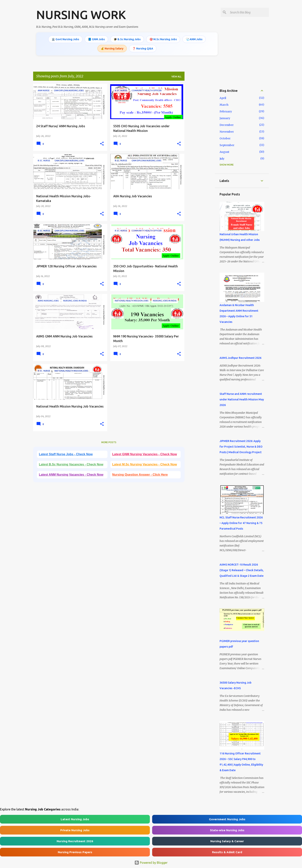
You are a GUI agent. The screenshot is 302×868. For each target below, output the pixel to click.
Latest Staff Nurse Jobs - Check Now (66, 454)
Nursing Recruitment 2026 (75, 841)
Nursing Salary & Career (227, 841)
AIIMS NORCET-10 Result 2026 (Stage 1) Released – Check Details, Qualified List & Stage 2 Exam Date (242, 570)
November (227, 132)
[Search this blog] (249, 12)
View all (176, 77)
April (223, 98)
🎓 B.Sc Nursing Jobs (127, 39)
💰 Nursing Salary (112, 49)
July (222, 159)
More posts (109, 442)
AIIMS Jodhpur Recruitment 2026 (240, 358)
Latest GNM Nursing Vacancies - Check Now (145, 454)
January (225, 118)
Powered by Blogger (151, 863)
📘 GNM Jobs (96, 39)
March (224, 105)
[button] (102, 144)
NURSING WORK (81, 15)
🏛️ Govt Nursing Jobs (65, 39)
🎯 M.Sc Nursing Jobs (163, 39)
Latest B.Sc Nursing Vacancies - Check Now (71, 464)
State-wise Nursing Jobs (227, 830)
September (227, 145)
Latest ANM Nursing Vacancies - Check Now (71, 475)
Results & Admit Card (227, 852)
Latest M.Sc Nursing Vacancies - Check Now (145, 464)
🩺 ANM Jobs (194, 39)
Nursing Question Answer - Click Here (140, 475)
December (227, 125)
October (225, 138)
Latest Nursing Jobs (75, 819)
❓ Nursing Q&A (143, 49)
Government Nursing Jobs (227, 819)
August (224, 152)
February (226, 111)
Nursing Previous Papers (75, 852)
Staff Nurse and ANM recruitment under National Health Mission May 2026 (242, 399)
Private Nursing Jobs (75, 830)
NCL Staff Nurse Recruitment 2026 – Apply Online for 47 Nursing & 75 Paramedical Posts (241, 523)
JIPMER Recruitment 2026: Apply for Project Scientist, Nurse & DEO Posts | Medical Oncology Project (241, 447)
